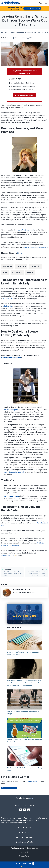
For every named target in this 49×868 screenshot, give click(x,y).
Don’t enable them (11, 496)
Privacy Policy (24, 856)
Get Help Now (15, 8)
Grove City (36, 266)
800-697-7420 (32, 8)
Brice (5, 272)
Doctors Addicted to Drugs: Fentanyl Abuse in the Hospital (25, 730)
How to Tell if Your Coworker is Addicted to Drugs (25, 702)
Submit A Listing (25, 837)
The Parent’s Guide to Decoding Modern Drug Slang (25, 759)
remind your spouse (11, 410)
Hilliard (30, 272)
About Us (24, 832)
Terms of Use (25, 852)
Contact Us (24, 828)
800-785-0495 (25, 95)
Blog (7, 33)
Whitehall (7, 266)
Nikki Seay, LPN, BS (22, 590)
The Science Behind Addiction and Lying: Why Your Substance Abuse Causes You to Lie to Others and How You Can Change (25, 673)
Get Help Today (25, 863)
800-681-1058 (9, 555)
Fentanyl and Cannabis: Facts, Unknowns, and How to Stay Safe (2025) (36, 572)
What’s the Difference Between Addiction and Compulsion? (25, 643)
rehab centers (33, 781)
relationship (7, 306)
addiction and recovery (11, 358)
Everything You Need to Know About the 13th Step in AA (13, 572)
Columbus (17, 272)
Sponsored (15, 10)
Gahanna (21, 266)
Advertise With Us (25, 842)
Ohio (19, 253)
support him (8, 298)
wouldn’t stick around (25, 230)
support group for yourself (14, 472)
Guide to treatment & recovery (35, 247)
